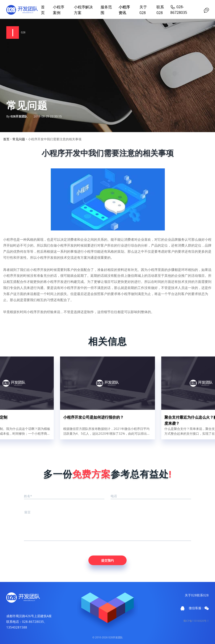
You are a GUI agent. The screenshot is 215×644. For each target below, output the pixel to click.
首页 (6, 139)
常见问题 (19, 139)
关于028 (191, 595)
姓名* (28, 496)
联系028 (203, 595)
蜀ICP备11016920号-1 (196, 621)
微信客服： (199, 608)
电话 (114, 496)
